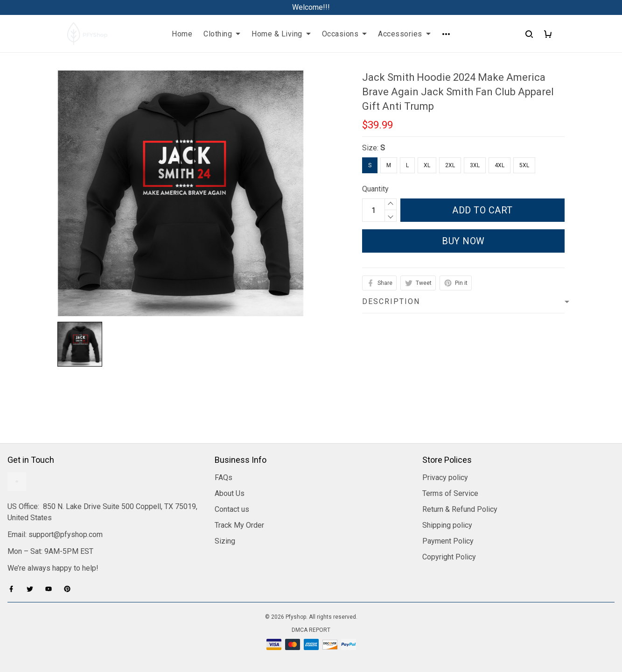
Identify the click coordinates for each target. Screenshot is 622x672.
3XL (475, 165)
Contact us (232, 509)
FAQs (224, 477)
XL (427, 165)
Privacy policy (445, 477)
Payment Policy (448, 541)
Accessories (404, 34)
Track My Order (239, 525)
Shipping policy (447, 525)
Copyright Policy (449, 557)
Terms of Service (450, 493)
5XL (524, 165)
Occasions (345, 34)
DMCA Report (311, 630)
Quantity (375, 189)
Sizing (225, 541)
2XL (450, 165)
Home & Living (281, 34)
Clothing (222, 34)
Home (182, 34)
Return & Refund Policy (460, 509)
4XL (500, 165)
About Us (230, 493)
